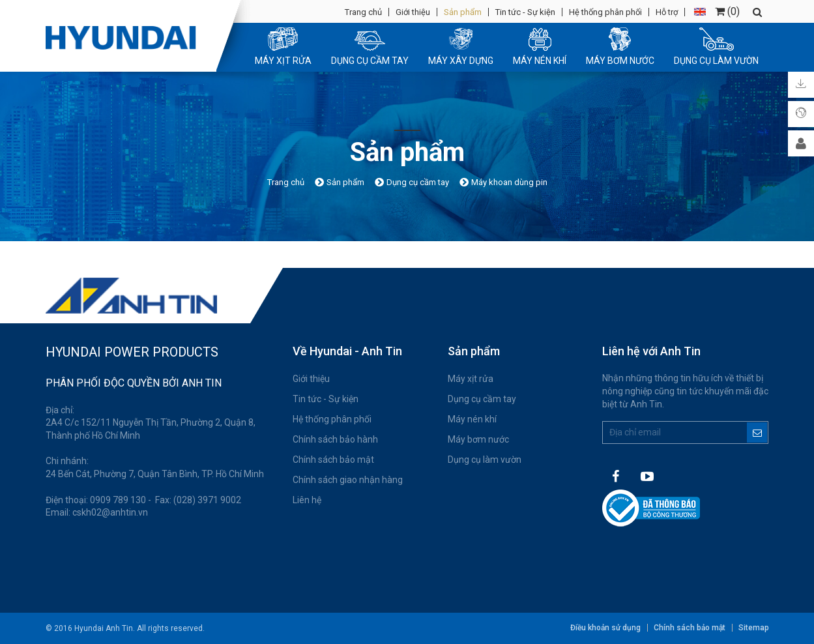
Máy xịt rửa (471, 379)
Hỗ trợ (667, 12)
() (727, 11)
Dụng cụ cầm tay (482, 399)
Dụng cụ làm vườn (485, 460)
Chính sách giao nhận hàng (348, 480)
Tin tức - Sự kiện (525, 12)
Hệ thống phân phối (605, 12)
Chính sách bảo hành (335, 439)
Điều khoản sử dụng (605, 628)
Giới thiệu (413, 12)
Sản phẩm (463, 12)
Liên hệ (307, 500)
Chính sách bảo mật (333, 460)
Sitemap (754, 628)
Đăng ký (757, 432)
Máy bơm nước (478, 439)
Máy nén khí (472, 419)
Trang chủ (363, 12)
